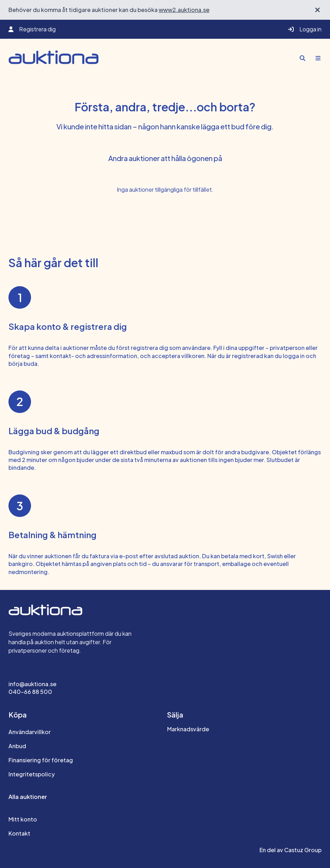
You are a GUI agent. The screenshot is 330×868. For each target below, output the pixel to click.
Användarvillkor (30, 732)
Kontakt (19, 833)
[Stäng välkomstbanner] (317, 10)
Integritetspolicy (32, 774)
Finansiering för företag (41, 760)
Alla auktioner (28, 797)
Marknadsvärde (188, 729)
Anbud (17, 746)
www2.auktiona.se (184, 10)
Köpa (18, 715)
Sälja (175, 715)
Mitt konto (23, 819)
